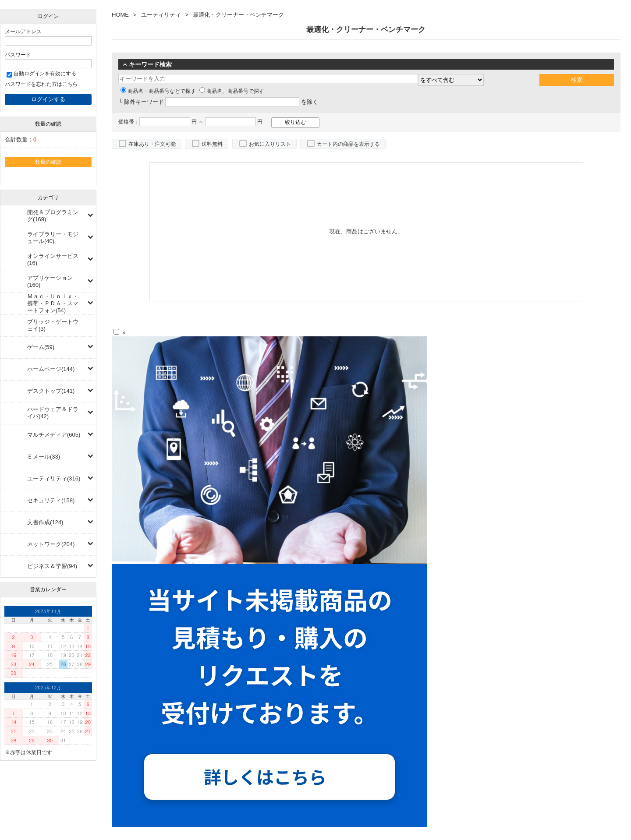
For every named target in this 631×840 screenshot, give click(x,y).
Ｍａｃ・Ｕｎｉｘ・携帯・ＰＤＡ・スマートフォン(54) (53, 303)
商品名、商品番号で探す (232, 91)
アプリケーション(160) (50, 281)
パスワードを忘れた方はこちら (41, 84)
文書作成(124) (45, 522)
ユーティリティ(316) (54, 478)
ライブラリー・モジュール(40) (53, 238)
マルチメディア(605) (54, 435)
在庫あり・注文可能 (152, 144)
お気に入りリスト (270, 144)
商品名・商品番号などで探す (158, 91)
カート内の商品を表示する (348, 144)
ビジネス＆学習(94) (52, 566)
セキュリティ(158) (51, 500)
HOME (120, 15)
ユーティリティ (161, 15)
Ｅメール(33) (44, 457)
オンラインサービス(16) (53, 259)
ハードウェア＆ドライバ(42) (53, 413)
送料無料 (212, 144)
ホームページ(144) (51, 369)
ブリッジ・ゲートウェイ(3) (53, 325)
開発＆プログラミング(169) (53, 216)
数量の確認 (48, 162)
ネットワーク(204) (51, 544)
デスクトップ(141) (51, 391)
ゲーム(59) (41, 347)
